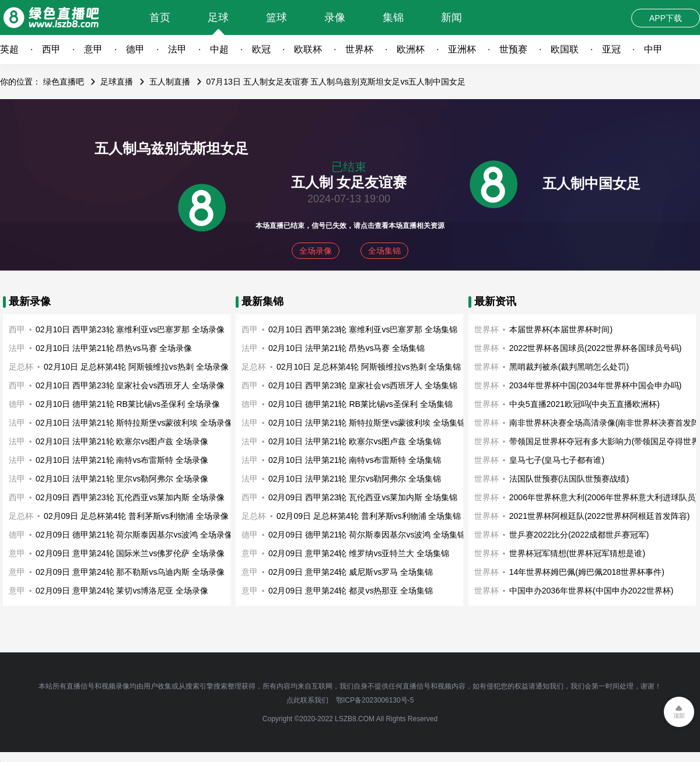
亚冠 (611, 49)
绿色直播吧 (64, 82)
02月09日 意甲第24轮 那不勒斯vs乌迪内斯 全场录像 (130, 572)
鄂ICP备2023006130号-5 (375, 700)
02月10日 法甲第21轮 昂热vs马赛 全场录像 (114, 348)
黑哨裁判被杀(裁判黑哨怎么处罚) (569, 367)
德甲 (135, 49)
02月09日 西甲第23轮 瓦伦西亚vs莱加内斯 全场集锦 (363, 497)
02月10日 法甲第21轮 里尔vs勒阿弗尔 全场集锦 (355, 479)
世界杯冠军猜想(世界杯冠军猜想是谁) (577, 553)
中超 (219, 49)
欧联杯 (308, 49)
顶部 (679, 716)
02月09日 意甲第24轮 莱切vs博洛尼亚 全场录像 (122, 591)
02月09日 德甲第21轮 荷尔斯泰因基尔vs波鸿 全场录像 (134, 535)
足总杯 (21, 367)
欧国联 (565, 49)
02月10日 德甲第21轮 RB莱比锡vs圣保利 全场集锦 (360, 404)
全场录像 (316, 251)
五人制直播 (170, 82)
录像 (335, 17)
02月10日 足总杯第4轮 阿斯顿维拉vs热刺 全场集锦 (369, 367)
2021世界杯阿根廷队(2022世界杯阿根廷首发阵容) (600, 516)
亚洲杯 (462, 49)
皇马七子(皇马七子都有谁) (557, 460)
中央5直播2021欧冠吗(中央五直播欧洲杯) (584, 404)
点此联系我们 (307, 700)
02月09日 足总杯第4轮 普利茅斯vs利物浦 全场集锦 (369, 516)
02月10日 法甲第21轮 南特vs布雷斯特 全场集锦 (355, 460)
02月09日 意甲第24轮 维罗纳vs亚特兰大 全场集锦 (359, 553)
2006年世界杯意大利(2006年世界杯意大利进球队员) (604, 497)
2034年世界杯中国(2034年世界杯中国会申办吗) (596, 385)
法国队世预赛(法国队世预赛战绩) (569, 479)
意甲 (93, 49)
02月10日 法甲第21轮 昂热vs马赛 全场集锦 (346, 348)
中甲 (653, 49)
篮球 (276, 17)
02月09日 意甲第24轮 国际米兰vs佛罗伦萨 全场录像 (130, 553)
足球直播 (117, 82)
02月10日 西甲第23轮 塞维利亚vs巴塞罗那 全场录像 (130, 329)
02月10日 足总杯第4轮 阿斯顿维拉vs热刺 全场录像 (136, 367)
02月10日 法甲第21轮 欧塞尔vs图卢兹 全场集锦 (355, 441)
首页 (160, 17)
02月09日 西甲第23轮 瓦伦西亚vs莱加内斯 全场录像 (130, 497)
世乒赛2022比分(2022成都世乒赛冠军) (579, 535)
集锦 (393, 17)
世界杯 (359, 49)
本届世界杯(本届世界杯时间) (561, 329)
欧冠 (261, 49)
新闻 (452, 17)
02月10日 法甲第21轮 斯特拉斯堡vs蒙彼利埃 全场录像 (134, 423)
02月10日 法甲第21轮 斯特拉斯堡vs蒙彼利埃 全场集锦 (367, 423)
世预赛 (513, 49)
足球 (218, 17)
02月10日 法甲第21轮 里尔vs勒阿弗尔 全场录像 (122, 479)
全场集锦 (384, 251)
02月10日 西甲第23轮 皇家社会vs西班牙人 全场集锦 (363, 385)
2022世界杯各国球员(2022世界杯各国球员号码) (596, 348)
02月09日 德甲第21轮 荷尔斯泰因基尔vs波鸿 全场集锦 (367, 535)
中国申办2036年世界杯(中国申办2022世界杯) (591, 591)
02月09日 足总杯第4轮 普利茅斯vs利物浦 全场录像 (136, 516)
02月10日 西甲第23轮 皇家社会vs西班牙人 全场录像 (130, 385)
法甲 (177, 49)
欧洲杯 (411, 49)
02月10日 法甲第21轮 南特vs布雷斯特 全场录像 (122, 460)
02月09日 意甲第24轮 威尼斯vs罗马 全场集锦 (351, 572)
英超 (9, 49)
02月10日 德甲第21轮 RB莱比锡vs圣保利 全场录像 (128, 404)
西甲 (51, 49)
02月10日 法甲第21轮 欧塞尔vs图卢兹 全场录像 (122, 441)
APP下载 (666, 18)
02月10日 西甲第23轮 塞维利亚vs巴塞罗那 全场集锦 (363, 329)
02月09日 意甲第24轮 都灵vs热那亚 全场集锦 (351, 591)
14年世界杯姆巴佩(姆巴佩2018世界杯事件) (587, 572)
